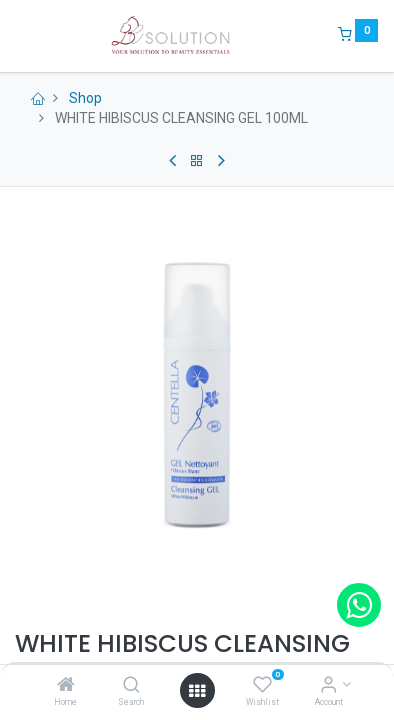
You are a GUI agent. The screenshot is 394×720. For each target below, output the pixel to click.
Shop (85, 98)
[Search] (131, 686)
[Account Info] (328, 686)
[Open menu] (197, 691)
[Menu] (17, 36)
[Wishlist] (262, 686)
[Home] (66, 686)
